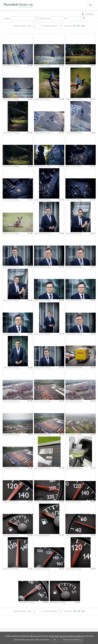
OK (55, 640)
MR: (42, 18)
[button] (84, 19)
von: (49, 18)
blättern (54, 26)
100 (78, 26)
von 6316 (46, 26)
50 (74, 26)
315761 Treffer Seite (23, 26)
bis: (66, 18)
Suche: (7, 18)
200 (83, 26)
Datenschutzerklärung (72, 640)
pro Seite (74, 26)
